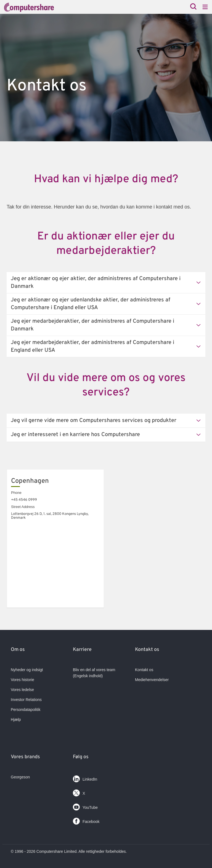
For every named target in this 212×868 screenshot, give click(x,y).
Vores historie (22, 680)
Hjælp (16, 720)
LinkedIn (85, 778)
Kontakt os (144, 670)
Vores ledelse (22, 690)
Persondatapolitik (26, 710)
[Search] (193, 7)
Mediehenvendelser (152, 680)
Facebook (86, 820)
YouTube (85, 806)
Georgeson (20, 777)
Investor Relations (26, 700)
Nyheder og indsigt (27, 670)
